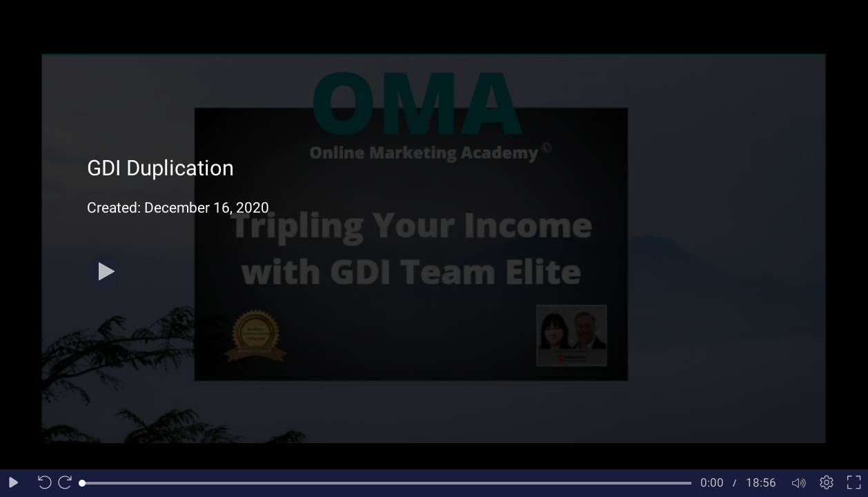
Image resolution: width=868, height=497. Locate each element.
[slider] (387, 483)
